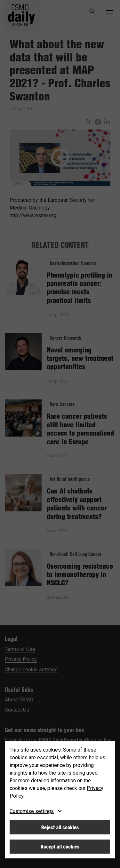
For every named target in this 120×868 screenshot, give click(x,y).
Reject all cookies (60, 827)
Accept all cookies (60, 847)
